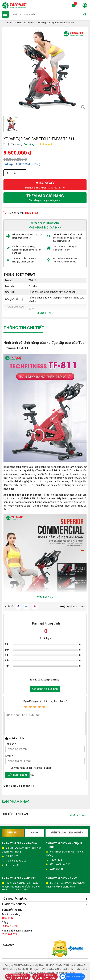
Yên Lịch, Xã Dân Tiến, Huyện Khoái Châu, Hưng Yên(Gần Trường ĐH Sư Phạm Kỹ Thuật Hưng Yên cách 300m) (21, 888)
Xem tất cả (45, 597)
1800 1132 (10, 856)
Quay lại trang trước (73, 607)
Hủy (32, 775)
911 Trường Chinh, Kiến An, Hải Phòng (65, 853)
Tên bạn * (11, 744)
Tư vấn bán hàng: (11, 916)
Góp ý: (10, 924)
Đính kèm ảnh (15, 739)
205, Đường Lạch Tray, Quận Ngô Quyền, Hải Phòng (22, 850)
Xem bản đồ (11, 865)
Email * (9, 756)
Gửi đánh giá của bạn (45, 689)
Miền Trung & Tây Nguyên (67, 833)
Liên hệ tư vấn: (21, 213)
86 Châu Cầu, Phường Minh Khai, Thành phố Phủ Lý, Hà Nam (66, 885)
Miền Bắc (13, 833)
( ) (19, 786)
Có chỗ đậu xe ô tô (14, 861)
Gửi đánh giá (17, 775)
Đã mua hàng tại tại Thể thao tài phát (31, 768)
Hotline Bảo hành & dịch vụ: (17, 932)
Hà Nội (35, 833)
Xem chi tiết (45, 313)
